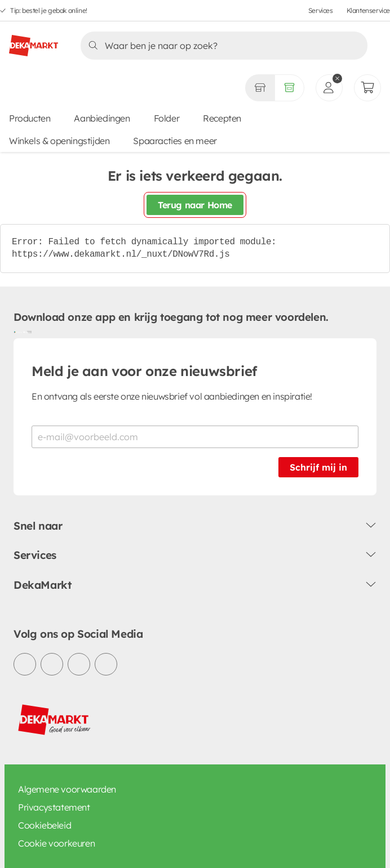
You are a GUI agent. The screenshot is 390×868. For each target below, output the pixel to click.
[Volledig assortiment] (289, 88)
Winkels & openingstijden (59, 141)
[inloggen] (329, 88)
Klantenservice (368, 10)
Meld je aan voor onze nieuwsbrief (144, 371)
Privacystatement (54, 807)
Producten (30, 118)
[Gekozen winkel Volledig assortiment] (260, 88)
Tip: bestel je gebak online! (49, 10)
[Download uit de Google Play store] (18, 332)
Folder (167, 118)
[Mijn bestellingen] (367, 88)
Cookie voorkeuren (56, 843)
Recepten (222, 118)
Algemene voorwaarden (67, 789)
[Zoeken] (221, 46)
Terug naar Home (195, 205)
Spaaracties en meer (175, 141)
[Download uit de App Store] (27, 332)
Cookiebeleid (45, 825)
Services (321, 10)
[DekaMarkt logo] (34, 41)
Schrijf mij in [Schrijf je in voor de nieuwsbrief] (318, 467)
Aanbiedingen (102, 118)
